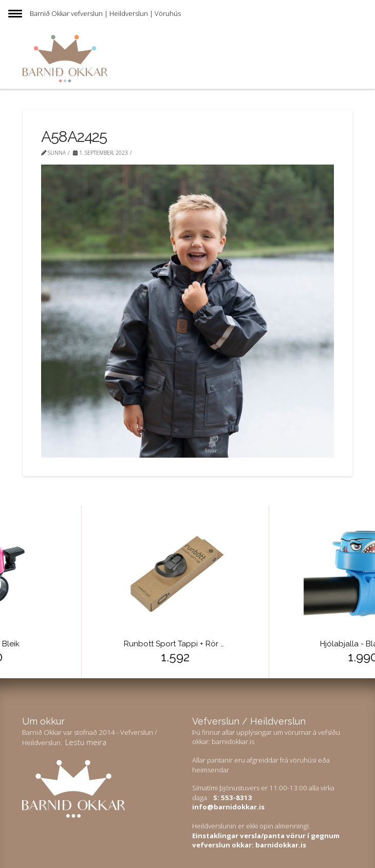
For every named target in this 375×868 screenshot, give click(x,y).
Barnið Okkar (50, 13)
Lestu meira (86, 742)
